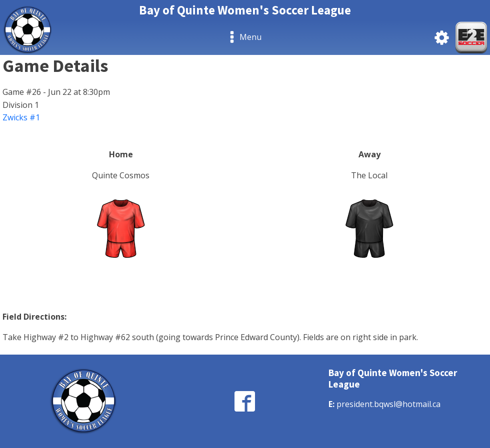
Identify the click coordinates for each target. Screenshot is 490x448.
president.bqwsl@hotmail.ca (388, 404)
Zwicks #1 (21, 117)
